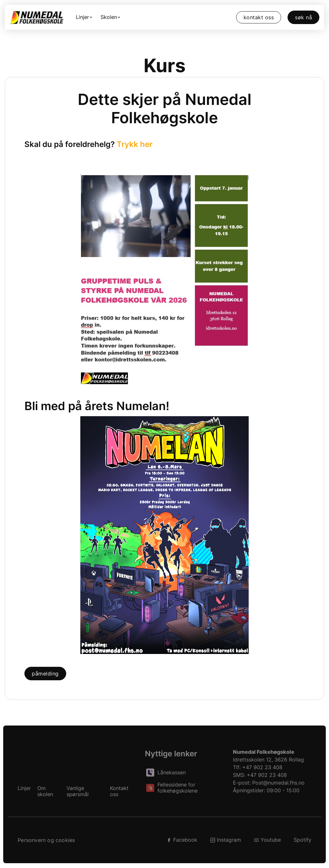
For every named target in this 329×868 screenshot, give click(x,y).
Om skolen (45, 791)
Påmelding (45, 674)
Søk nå (303, 17)
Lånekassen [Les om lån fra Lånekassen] (172, 773)
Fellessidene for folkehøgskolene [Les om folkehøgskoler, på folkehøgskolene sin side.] (178, 788)
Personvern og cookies (46, 840)
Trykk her (135, 144)
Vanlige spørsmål (78, 791)
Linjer (24, 788)
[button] (85, 17)
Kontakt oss (259, 17)
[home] (37, 17)
